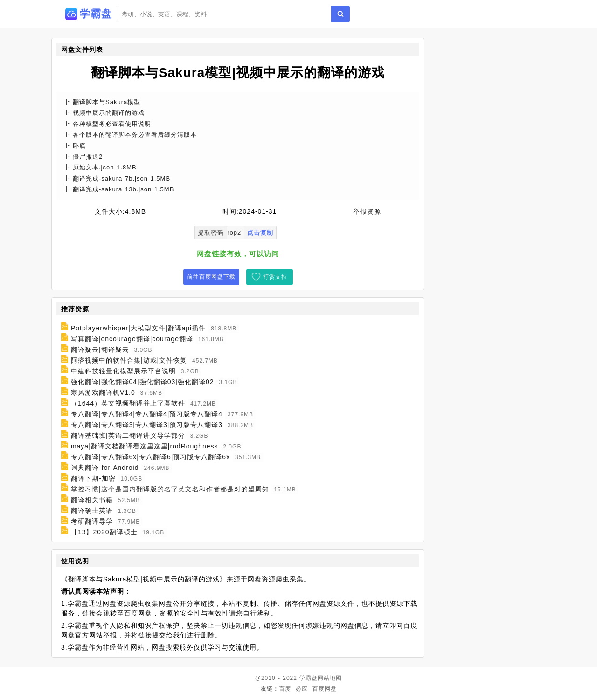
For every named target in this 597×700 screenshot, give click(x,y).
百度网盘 (325, 689)
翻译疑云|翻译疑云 (100, 350)
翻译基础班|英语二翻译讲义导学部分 (128, 435)
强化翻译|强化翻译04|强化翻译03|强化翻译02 (142, 382)
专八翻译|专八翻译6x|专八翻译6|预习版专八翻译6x (150, 457)
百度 (285, 689)
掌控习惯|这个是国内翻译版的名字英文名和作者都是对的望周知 (170, 489)
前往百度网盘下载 (211, 277)
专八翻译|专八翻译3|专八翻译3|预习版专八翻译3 (147, 425)
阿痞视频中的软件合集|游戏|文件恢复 (129, 360)
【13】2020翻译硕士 (104, 532)
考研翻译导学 (92, 521)
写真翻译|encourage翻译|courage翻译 (132, 339)
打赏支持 (275, 277)
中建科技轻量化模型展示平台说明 (123, 371)
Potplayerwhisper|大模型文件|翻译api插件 (138, 328)
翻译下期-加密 (93, 478)
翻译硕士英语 (92, 511)
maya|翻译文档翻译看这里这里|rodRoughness (145, 446)
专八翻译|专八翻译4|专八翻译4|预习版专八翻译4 (147, 414)
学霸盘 (309, 678)
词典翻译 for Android (105, 468)
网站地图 (330, 678)
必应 (302, 689)
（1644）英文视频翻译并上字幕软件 (128, 403)
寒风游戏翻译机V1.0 (103, 392)
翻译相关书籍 (92, 500)
